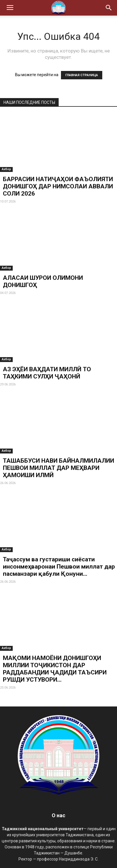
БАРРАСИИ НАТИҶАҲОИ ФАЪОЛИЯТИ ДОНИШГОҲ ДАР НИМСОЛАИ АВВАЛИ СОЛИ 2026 (58, 186)
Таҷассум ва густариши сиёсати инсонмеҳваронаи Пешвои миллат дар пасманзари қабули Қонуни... (59, 567)
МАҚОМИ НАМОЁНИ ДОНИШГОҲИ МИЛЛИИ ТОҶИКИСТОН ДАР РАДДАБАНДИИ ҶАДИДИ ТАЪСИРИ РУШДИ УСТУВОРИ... (55, 669)
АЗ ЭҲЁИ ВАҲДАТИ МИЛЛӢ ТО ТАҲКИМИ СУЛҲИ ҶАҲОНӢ (47, 373)
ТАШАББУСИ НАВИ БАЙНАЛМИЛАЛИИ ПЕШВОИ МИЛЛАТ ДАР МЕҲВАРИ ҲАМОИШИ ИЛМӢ (58, 468)
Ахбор (6, 169)
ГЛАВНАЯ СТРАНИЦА (82, 75)
